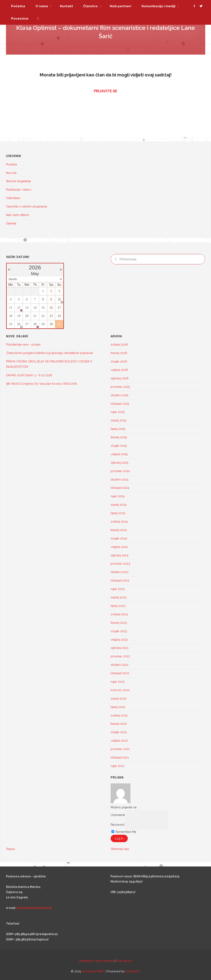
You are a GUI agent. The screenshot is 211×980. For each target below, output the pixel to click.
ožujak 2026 (119, 361)
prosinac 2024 (120, 471)
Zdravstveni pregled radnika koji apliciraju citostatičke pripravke (50, 353)
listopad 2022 (120, 673)
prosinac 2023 (120, 564)
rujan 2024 (118, 496)
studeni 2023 (120, 572)
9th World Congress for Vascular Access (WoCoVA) (42, 384)
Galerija (11, 223)
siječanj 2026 (120, 378)
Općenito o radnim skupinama (26, 206)
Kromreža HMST (93, 971)
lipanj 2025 (118, 429)
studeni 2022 (120, 665)
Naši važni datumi (18, 215)
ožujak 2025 (119, 446)
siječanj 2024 (120, 555)
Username (118, 815)
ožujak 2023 (119, 631)
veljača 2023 (119, 640)
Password (117, 825)
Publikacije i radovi (19, 190)
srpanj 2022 (119, 699)
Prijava (10, 849)
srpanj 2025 (119, 420)
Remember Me (124, 832)
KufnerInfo (133, 971)
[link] (38, 19)
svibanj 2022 (119, 715)
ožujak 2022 (119, 732)
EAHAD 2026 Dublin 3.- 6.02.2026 (29, 375)
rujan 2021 (117, 766)
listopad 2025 (120, 404)
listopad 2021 (120, 757)
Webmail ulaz (120, 849)
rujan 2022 (118, 682)
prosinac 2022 (120, 656)
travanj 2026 (119, 353)
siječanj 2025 (120, 463)
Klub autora (124, 961)
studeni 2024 (120, 479)
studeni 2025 (120, 395)
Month (13, 279)
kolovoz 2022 (120, 690)
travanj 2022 (119, 724)
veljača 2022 (119, 741)
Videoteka (13, 198)
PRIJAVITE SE (105, 91)
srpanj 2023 (119, 597)
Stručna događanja (18, 181)
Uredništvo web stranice (96, 961)
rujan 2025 (118, 412)
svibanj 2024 (119, 522)
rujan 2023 (118, 589)
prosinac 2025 (120, 387)
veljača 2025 (119, 454)
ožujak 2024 (119, 538)
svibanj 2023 (119, 614)
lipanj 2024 (118, 513)
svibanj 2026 (119, 345)
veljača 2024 (119, 547)
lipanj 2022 (118, 707)
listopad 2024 (120, 488)
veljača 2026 (119, 370)
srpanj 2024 (119, 505)
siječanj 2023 (120, 648)
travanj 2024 (119, 530)
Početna (11, 164)
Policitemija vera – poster (23, 345)
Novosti (11, 173)
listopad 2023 (120, 580)
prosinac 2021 (120, 749)
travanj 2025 (119, 437)
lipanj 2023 (118, 606)
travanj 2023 (119, 623)
